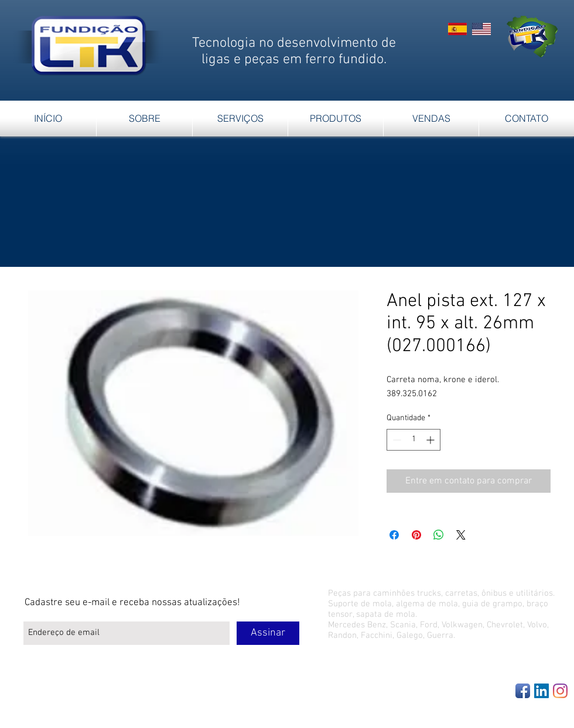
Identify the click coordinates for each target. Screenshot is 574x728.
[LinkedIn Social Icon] (541, 691)
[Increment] (431, 440)
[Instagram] (560, 691)
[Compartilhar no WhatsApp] (439, 535)
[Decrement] (396, 440)
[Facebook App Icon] (523, 691)
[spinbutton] (414, 440)
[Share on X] (461, 535)
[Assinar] (268, 633)
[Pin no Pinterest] (416, 535)
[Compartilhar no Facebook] (394, 535)
